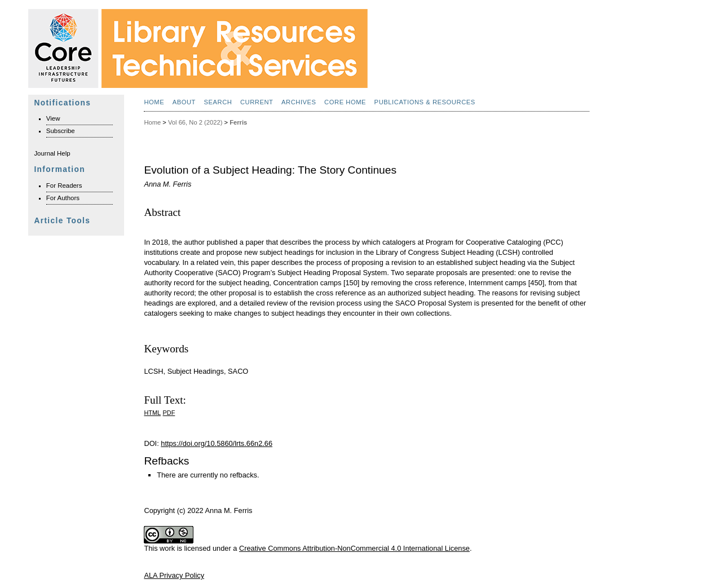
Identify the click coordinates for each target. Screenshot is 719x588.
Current (257, 102)
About (184, 102)
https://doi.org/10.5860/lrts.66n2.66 (217, 443)
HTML (152, 413)
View (53, 118)
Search (218, 102)
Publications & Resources (425, 102)
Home (154, 102)
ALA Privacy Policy (174, 575)
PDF (169, 413)
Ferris (238, 122)
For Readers (64, 185)
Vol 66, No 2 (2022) (195, 122)
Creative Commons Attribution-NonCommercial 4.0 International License (354, 548)
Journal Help (52, 153)
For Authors (63, 198)
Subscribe (61, 131)
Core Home (345, 102)
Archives (299, 102)
